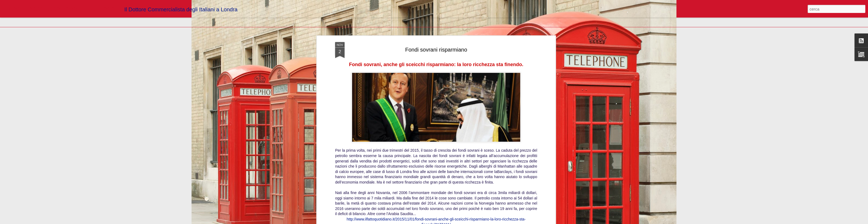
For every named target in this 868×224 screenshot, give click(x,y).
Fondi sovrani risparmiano (436, 50)
